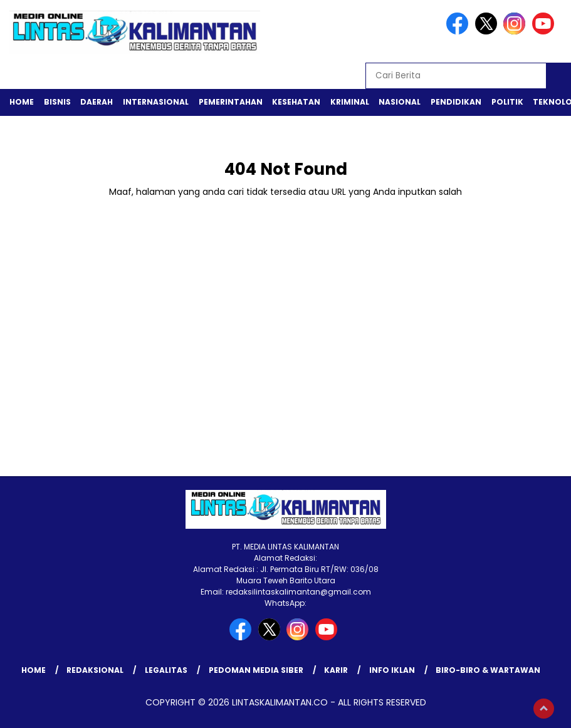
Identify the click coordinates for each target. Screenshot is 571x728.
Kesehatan (296, 102)
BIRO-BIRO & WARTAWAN (488, 670)
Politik (507, 102)
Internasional (156, 102)
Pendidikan (456, 102)
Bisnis (57, 102)
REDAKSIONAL (95, 670)
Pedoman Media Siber (256, 670)
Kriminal (350, 102)
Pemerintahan (231, 102)
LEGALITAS (166, 670)
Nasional (400, 102)
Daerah (97, 102)
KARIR (336, 670)
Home (22, 102)
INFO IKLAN (392, 670)
